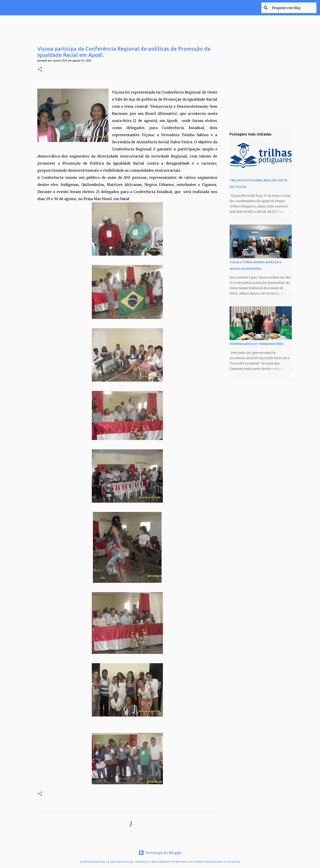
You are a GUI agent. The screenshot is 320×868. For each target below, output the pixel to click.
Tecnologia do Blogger (160, 853)
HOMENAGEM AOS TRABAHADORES (256, 344)
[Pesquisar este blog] (293, 8)
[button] (40, 70)
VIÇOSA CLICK (36, 8)
